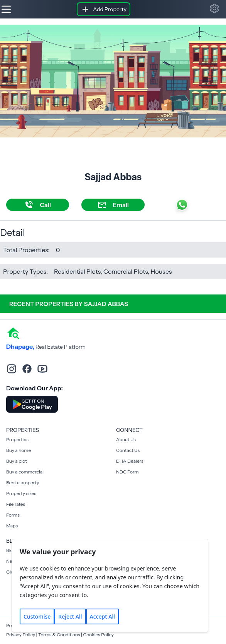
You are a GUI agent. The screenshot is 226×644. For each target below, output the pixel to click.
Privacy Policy (21, 635)
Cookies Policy (98, 635)
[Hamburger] (6, 9)
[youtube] (42, 369)
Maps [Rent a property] (12, 526)
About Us (126, 439)
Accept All (102, 616)
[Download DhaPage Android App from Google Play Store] (32, 404)
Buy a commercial (25, 472)
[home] (13, 333)
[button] (214, 8)
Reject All (70, 616)
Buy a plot (17, 461)
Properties (17, 439)
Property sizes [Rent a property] (21, 493)
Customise (37, 616)
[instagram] (12, 369)
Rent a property (23, 483)
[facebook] (27, 369)
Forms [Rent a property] (13, 515)
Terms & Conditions (59, 635)
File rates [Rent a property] (16, 504)
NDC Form (127, 472)
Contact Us (128, 450)
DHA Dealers (130, 461)
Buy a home (19, 450)
